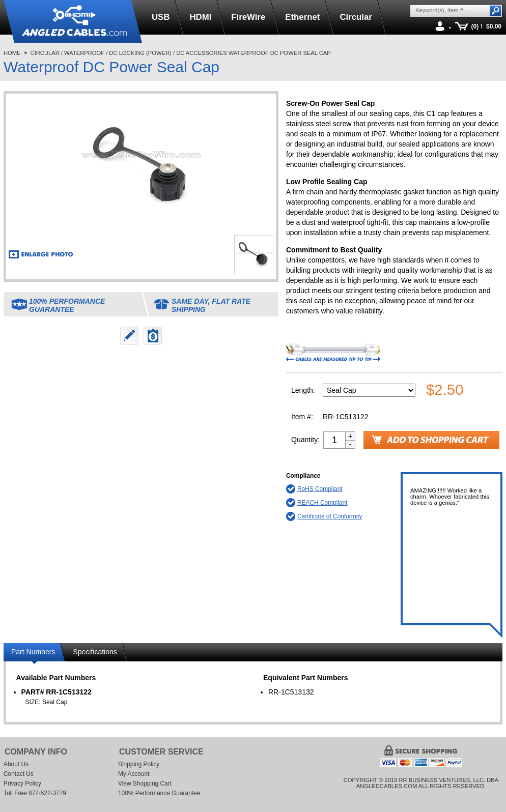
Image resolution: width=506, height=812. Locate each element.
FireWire (248, 17)
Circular (356, 17)
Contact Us (19, 774)
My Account (134, 774)
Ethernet (302, 17)
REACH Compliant (322, 503)
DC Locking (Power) (140, 53)
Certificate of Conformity (330, 516)
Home (12, 53)
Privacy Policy (22, 784)
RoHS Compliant (320, 489)
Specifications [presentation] (95, 652)
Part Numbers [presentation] (33, 652)
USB (161, 17)
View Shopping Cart (145, 784)
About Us (16, 764)
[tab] (34, 654)
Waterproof (84, 53)
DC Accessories (201, 53)
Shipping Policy (139, 764)
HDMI (200, 17)
